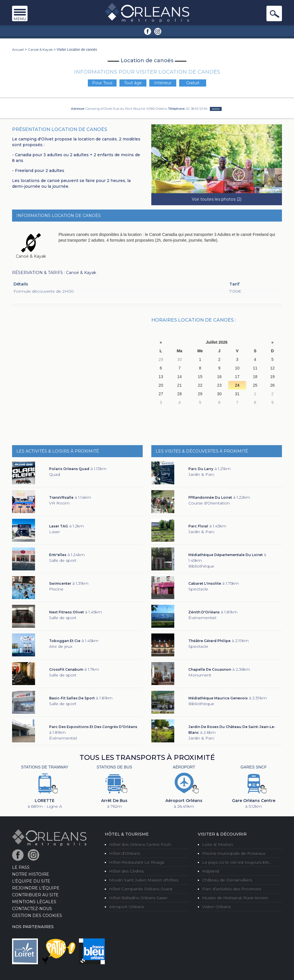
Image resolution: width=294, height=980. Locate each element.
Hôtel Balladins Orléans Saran (138, 898)
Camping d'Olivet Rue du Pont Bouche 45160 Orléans (126, 109)
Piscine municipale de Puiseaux (234, 853)
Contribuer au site (35, 895)
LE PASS (21, 867)
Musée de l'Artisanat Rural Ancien (235, 898)
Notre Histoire (31, 874)
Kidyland (210, 871)
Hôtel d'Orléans (125, 853)
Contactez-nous (32, 909)
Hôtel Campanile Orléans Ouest (141, 889)
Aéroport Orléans (126, 907)
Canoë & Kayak (40, 49)
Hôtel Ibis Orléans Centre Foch (140, 844)
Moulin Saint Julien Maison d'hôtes (144, 880)
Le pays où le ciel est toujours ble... (237, 862)
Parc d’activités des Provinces (232, 889)
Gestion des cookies (37, 916)
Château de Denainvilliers (227, 880)
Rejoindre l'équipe (36, 888)
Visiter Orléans (216, 907)
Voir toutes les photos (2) (217, 199)
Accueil (18, 49)
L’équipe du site (31, 881)
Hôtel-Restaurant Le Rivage (137, 862)
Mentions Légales (34, 902)
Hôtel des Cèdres (126, 871)
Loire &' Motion (217, 844)
